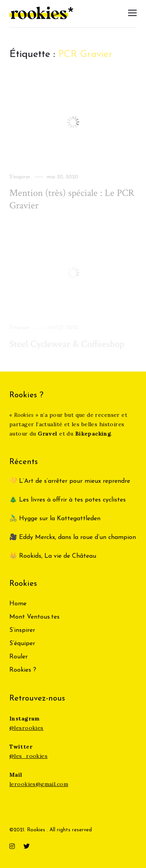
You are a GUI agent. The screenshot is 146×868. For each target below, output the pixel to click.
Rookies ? (23, 670)
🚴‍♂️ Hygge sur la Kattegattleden (55, 519)
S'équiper (20, 328)
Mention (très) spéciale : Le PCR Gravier (72, 199)
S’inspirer (22, 630)
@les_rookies (28, 756)
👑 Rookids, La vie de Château (53, 556)
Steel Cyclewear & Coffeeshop (67, 344)
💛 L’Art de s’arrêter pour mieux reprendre (70, 481)
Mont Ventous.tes (34, 617)
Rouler (18, 657)
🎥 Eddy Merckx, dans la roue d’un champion (73, 537)
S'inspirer (20, 177)
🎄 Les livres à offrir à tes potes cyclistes (68, 500)
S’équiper (22, 644)
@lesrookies (26, 728)
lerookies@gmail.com (39, 784)
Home (18, 604)
